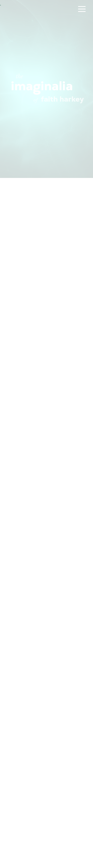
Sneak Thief (46, 759)
